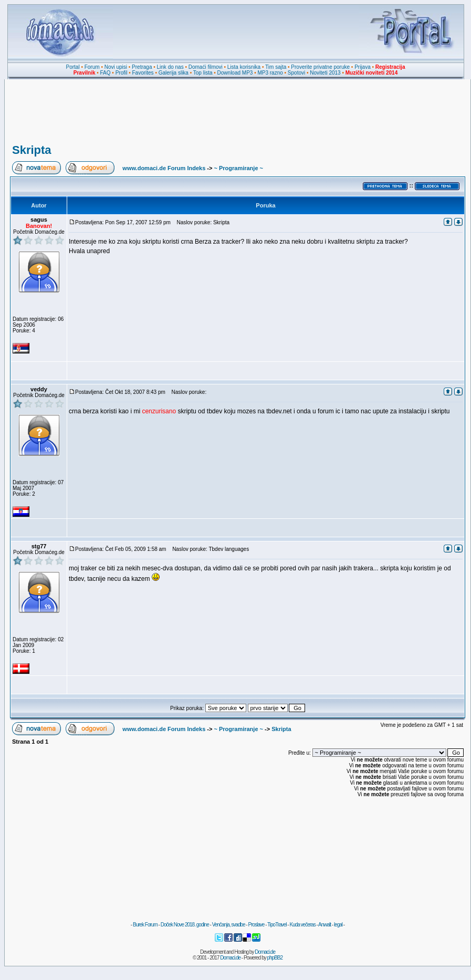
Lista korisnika (244, 67)
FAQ (106, 73)
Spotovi (296, 73)
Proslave (256, 925)
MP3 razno (270, 73)
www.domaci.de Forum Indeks (164, 168)
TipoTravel (277, 925)
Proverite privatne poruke (320, 67)
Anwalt (325, 925)
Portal (73, 67)
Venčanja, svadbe (229, 925)
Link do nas (170, 67)
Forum (92, 67)
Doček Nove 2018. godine (185, 925)
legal (338, 925)
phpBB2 (275, 958)
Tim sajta (276, 67)
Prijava (363, 67)
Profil (122, 73)
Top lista (203, 73)
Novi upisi (116, 67)
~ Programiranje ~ (238, 168)
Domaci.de (265, 952)
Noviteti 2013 (325, 73)
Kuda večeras (302, 925)
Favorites (143, 73)
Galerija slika (174, 73)
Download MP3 (235, 73)
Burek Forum (145, 925)
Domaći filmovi (206, 67)
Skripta (32, 150)
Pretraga (142, 67)
